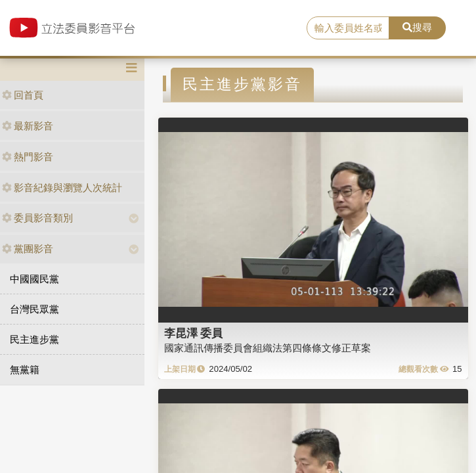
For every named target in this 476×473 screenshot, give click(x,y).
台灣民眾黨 (34, 309)
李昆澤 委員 (194, 333)
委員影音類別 (37, 218)
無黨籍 (25, 370)
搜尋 (417, 27)
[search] (348, 28)
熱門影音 (28, 157)
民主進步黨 (34, 339)
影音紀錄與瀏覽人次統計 (62, 188)
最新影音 (28, 126)
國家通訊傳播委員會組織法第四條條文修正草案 (268, 348)
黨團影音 (28, 249)
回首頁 (23, 95)
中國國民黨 (34, 279)
